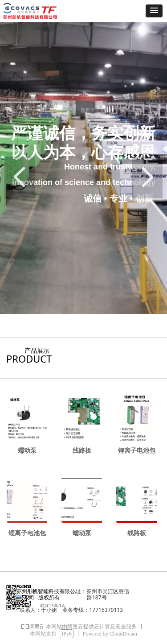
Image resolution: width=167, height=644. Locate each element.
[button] (154, 11)
